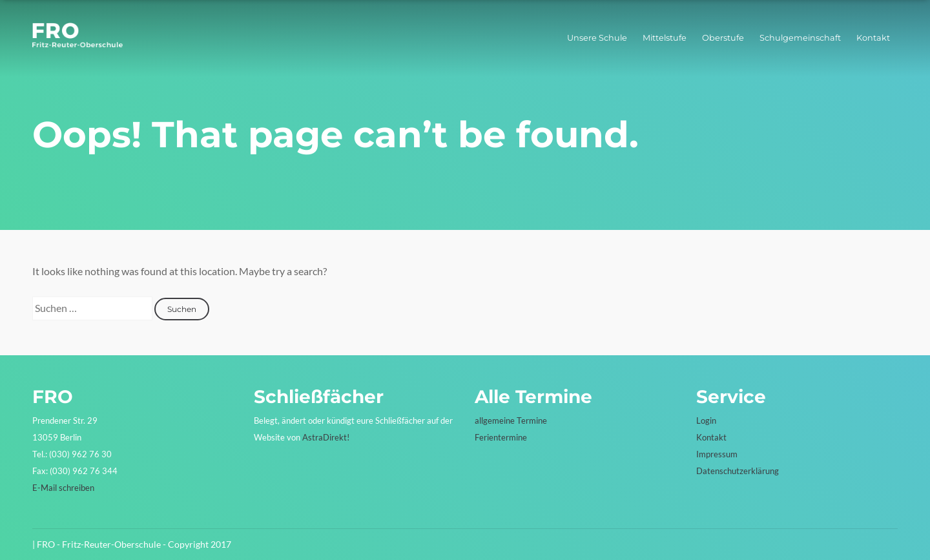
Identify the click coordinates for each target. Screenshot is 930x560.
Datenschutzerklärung (738, 471)
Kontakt (873, 38)
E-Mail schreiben (63, 488)
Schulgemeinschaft (800, 38)
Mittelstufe (665, 38)
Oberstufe (723, 38)
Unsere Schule (597, 38)
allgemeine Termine (511, 420)
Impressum (717, 454)
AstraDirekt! (326, 437)
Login (706, 420)
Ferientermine (501, 437)
